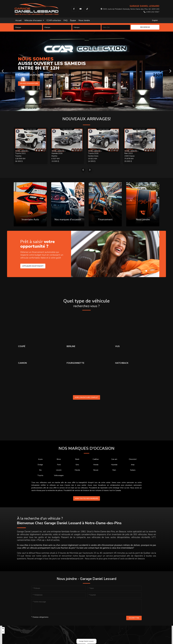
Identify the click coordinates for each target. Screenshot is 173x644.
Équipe (73, 20)
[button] (95, 640)
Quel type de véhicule (86, 303)
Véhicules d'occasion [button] (33, 20)
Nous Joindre (84, 20)
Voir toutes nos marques (87, 498)
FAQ (65, 20)
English (155, 20)
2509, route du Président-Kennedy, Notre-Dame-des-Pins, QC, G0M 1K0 (130, 9)
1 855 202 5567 (151, 12)
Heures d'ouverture (28, 83)
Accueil (18, 20)
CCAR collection (54, 20)
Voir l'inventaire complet (86, 397)
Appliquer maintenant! (33, 266)
